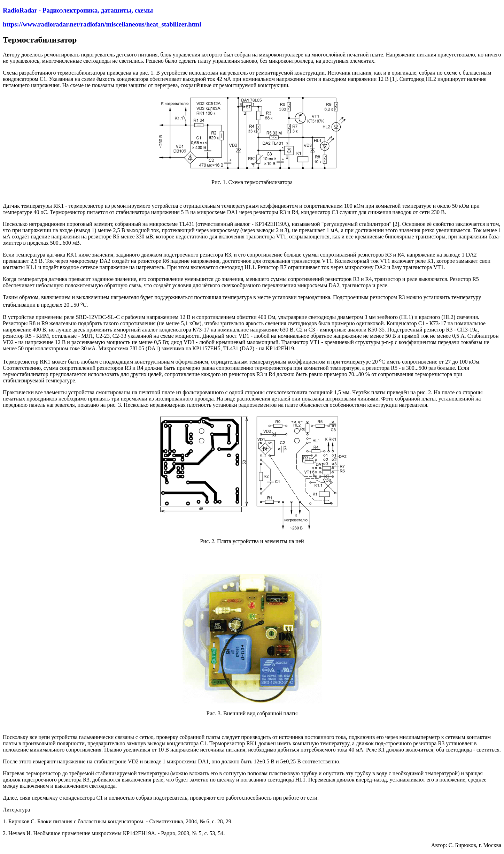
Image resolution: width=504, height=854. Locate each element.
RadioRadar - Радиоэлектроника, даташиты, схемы (78, 10)
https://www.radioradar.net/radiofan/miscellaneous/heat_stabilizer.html (102, 24)
